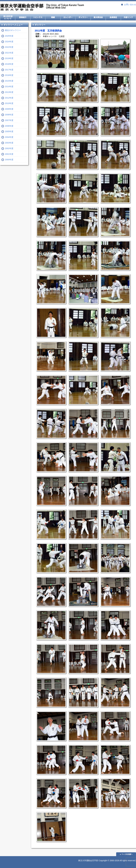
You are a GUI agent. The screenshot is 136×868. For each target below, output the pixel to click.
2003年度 (9, 143)
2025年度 (9, 36)
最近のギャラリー (13, 30)
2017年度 (9, 70)
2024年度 (9, 42)
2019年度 (9, 58)
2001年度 (9, 154)
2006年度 (9, 126)
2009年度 (9, 109)
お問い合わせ (130, 5)
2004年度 (9, 137)
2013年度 (9, 92)
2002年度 (9, 148)
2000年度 (9, 160)
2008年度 (9, 115)
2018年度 (9, 64)
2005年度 (9, 131)
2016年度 (9, 75)
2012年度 (9, 98)
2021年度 (9, 53)
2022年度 (9, 47)
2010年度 (9, 103)
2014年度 (9, 87)
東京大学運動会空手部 (42, 7)
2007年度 (9, 120)
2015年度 (9, 81)
